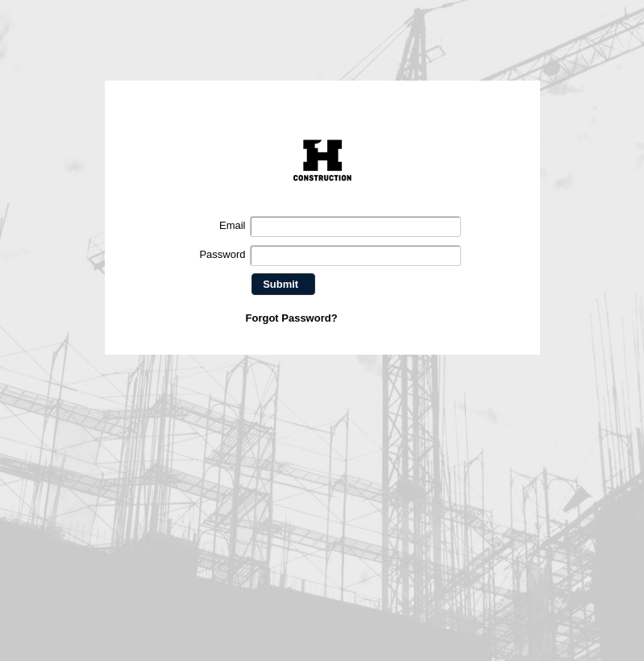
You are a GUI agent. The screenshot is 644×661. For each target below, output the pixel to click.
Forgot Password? (292, 318)
